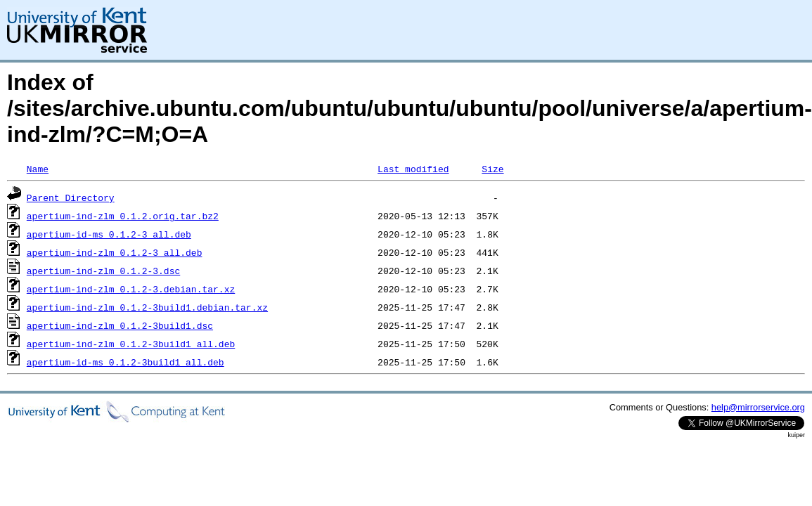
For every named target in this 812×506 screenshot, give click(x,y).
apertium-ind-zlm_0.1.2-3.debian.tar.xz (131, 289)
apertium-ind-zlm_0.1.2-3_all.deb (115, 252)
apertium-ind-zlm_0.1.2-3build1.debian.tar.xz (147, 307)
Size (492, 169)
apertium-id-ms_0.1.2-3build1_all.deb (125, 362)
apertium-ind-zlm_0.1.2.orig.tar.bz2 (123, 216)
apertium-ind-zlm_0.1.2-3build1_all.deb (131, 344)
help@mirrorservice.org (758, 407)
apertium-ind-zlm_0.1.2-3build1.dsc (120, 325)
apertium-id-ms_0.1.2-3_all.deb (109, 234)
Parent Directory (71, 197)
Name (38, 169)
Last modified (413, 169)
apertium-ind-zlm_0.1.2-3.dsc (103, 271)
